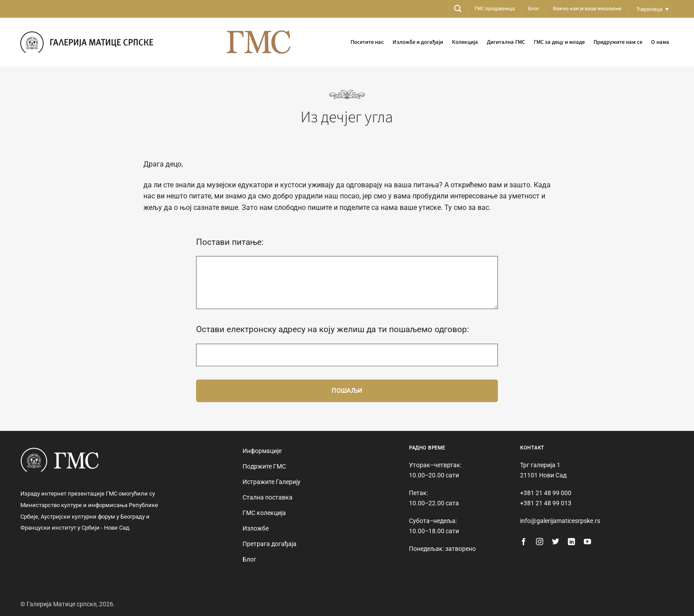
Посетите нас (367, 42)
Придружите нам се (618, 42)
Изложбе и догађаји (418, 42)
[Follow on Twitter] (555, 542)
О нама (660, 42)
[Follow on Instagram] (540, 542)
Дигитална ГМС (506, 42)
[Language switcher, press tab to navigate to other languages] (653, 9)
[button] (458, 9)
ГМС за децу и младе (559, 42)
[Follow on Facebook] (524, 542)
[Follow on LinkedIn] (571, 542)
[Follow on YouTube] (587, 542)
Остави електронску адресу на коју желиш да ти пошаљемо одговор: (333, 329)
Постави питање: (230, 242)
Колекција (465, 42)
